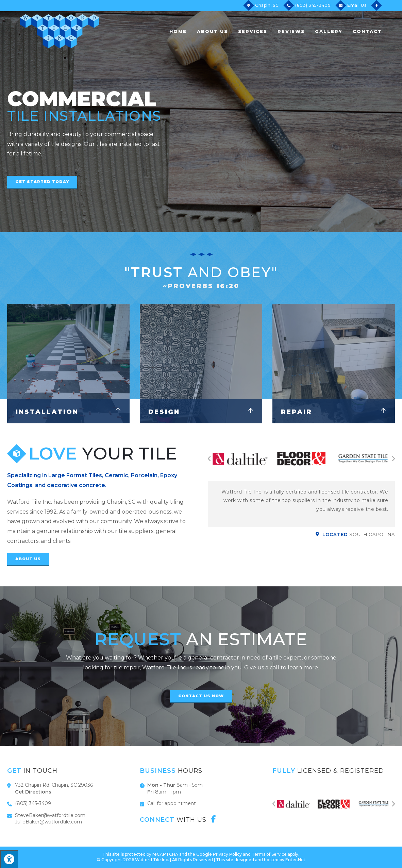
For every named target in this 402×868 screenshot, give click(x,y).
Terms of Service (269, 854)
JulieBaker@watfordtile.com (48, 822)
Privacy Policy (227, 854)
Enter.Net (295, 860)
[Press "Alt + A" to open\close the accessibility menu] (9, 859)
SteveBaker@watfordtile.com (50, 815)
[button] (42, 182)
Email (357, 5)
